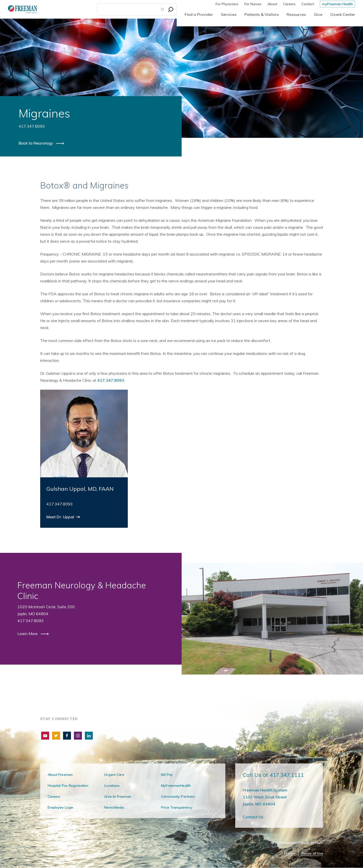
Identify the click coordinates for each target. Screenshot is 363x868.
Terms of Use (312, 853)
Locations (112, 786)
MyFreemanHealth (176, 786)
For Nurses (253, 4)
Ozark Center (343, 14)
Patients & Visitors (262, 14)
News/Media (114, 807)
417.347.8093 (111, 380)
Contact (308, 4)
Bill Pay (167, 775)
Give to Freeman (118, 796)
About (272, 4)
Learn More (28, 634)
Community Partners (178, 796)
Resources (296, 14)
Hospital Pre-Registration (68, 786)
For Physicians (227, 4)
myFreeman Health (337, 4)
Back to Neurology (36, 143)
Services (229, 14)
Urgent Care (114, 775)
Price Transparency (177, 807)
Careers (289, 4)
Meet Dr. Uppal (61, 517)
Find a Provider (199, 14)
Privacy (290, 853)
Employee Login (61, 807)
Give (318, 14)
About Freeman (60, 775)
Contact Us (253, 817)
